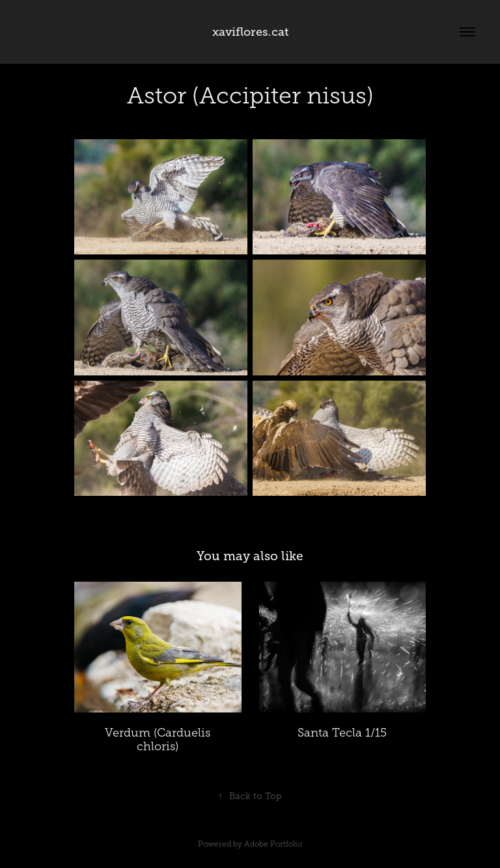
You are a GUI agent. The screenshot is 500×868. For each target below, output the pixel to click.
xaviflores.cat (250, 32)
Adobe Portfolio (273, 844)
